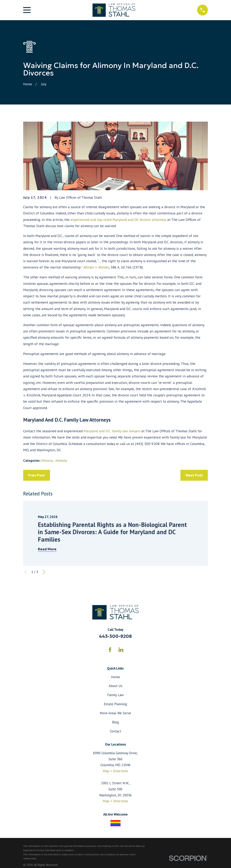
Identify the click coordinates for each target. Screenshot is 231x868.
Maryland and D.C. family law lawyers (112, 431)
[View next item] (44, 572)
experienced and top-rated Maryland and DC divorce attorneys (118, 220)
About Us (115, 686)
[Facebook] (110, 650)
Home (115, 677)
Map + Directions (115, 771)
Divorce (47, 461)
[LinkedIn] (121, 650)
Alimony (61, 461)
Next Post (194, 475)
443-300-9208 (115, 636)
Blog (115, 722)
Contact (115, 731)
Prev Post (36, 475)
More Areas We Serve (115, 713)
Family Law (115, 695)
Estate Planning (115, 704)
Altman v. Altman (96, 267)
